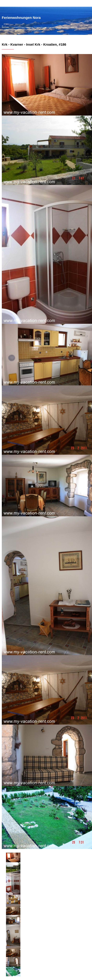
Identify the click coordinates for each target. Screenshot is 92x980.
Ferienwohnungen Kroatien (22, 27)
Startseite (5, 27)
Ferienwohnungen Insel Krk (67, 27)
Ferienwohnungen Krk (12, 30)
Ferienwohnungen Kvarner (44, 27)
